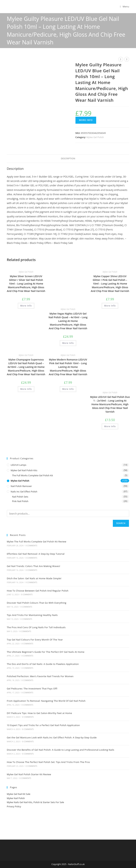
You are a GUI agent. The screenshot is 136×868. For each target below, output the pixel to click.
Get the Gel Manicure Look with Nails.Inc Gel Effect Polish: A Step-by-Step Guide (52, 737)
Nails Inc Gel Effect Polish (24, 492)
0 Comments (31, 546)
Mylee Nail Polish (16, 798)
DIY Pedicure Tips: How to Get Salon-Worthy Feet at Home (39, 713)
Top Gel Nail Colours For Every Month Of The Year (35, 640)
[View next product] (127, 59)
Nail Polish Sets (20, 497)
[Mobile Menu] (125, 6)
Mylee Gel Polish (95, 137)
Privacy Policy (14, 806)
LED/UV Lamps (19, 465)
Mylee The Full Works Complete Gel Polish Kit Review (37, 542)
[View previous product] (121, 59)
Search (121, 523)
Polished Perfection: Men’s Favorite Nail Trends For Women (40, 676)
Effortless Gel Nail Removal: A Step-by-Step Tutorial (36, 554)
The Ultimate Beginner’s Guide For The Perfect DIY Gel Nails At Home (46, 652)
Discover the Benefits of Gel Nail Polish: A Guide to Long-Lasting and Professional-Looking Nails (61, 750)
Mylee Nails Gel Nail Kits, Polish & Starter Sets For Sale (35, 802)
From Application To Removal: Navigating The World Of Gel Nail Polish (46, 701)
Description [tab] (68, 158)
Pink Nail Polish (20, 501)
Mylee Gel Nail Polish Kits (24, 470)
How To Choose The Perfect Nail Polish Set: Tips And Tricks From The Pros (48, 762)
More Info (86, 120)
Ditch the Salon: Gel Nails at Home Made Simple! (34, 578)
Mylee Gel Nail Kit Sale (19, 794)
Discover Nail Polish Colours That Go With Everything (37, 603)
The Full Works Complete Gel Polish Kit (33, 475)
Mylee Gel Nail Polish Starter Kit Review (29, 774)
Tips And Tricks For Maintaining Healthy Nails (32, 615)
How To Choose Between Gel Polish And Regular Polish (38, 591)
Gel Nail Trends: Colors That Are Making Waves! (34, 566)
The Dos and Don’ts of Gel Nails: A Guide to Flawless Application (43, 664)
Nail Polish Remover (21, 486)
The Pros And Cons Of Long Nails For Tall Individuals (36, 627)
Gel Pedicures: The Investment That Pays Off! (32, 689)
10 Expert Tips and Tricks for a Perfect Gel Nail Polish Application (43, 725)
